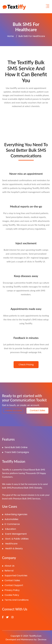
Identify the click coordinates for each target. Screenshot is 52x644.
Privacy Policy (11, 590)
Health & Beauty (12, 548)
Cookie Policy (11, 595)
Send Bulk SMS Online (15, 447)
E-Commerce (11, 524)
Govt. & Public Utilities (15, 539)
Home (10, 36)
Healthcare (10, 544)
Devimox (42, 639)
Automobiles (10, 519)
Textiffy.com (35, 636)
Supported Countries (15, 576)
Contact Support (13, 585)
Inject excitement (26, 243)
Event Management (14, 534)
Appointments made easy (26, 309)
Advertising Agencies (15, 514)
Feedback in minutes (26, 338)
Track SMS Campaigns (16, 452)
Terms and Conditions (15, 600)
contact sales (38, 410)
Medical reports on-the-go (26, 206)
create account (13, 410)
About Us (8, 566)
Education (9, 529)
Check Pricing (26, 365)
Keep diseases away (26, 276)
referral (8, 571)
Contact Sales (11, 580)
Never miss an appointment (26, 174)
